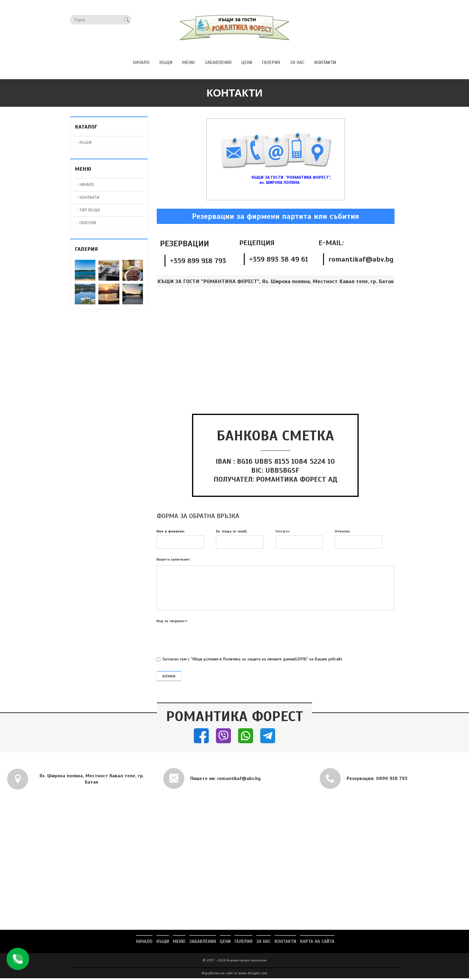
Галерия (88, 223)
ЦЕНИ (225, 943)
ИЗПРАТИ (169, 677)
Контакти (89, 197)
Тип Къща (90, 210)
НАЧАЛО (144, 943)
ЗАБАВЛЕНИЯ (203, 943)
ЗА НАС (264, 943)
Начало (87, 184)
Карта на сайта (317, 943)
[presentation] (200, 639)
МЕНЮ (179, 943)
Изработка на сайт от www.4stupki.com (234, 975)
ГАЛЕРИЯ (243, 943)
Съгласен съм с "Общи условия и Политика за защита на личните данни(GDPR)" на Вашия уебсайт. (250, 659)
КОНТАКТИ (285, 943)
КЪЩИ (85, 142)
